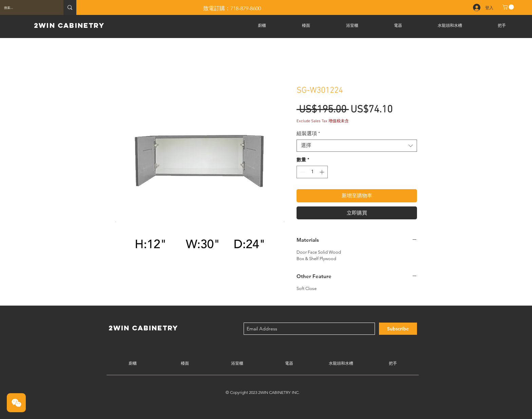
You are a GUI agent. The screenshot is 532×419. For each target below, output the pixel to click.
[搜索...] (27, 7)
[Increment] (322, 172)
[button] (509, 7)
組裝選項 (308, 134)
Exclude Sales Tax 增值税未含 (323, 121)
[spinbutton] (312, 172)
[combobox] (357, 146)
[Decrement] (302, 172)
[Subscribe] (398, 329)
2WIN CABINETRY (69, 25)
